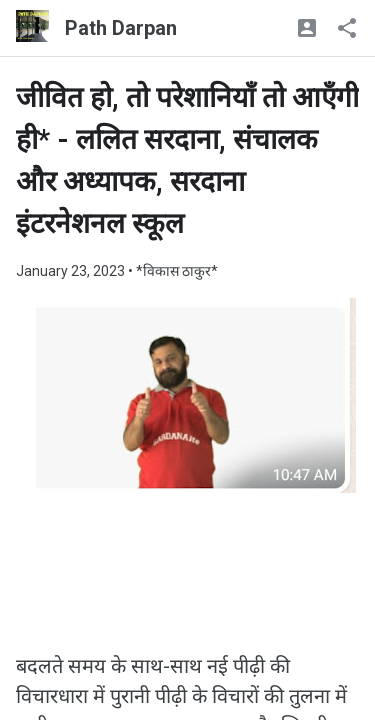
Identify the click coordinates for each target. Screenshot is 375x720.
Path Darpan (121, 28)
